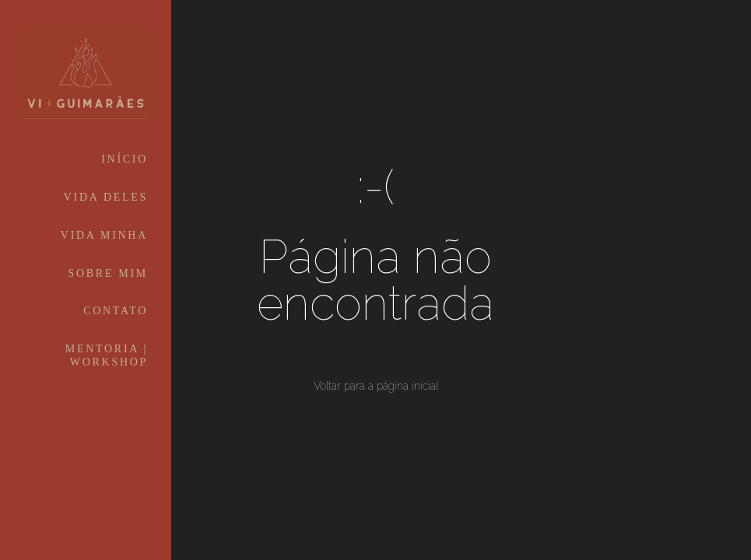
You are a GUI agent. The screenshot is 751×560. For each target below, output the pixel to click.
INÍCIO (125, 159)
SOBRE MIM (108, 273)
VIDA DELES (106, 197)
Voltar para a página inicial (376, 386)
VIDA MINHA (104, 235)
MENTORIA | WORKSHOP (107, 355)
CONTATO (116, 311)
